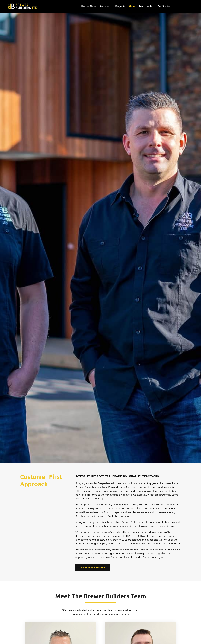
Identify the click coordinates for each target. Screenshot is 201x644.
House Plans (89, 6)
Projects (120, 6)
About (132, 6)
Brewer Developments (125, 550)
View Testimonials (93, 567)
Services (104, 6)
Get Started (164, 6)
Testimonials (147, 6)
